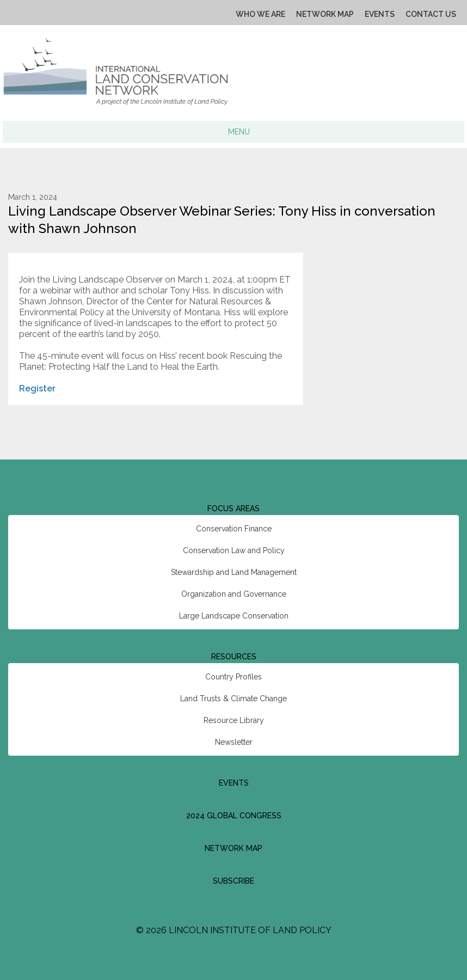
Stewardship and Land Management (234, 572)
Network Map (325, 14)
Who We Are (260, 14)
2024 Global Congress (234, 816)
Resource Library (234, 720)
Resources (234, 657)
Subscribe (234, 881)
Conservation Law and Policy (234, 550)
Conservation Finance (234, 529)
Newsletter (234, 742)
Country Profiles (234, 677)
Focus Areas (234, 509)
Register (37, 388)
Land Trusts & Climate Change (234, 699)
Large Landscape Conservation (234, 616)
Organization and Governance (234, 594)
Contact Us (431, 14)
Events (380, 14)
